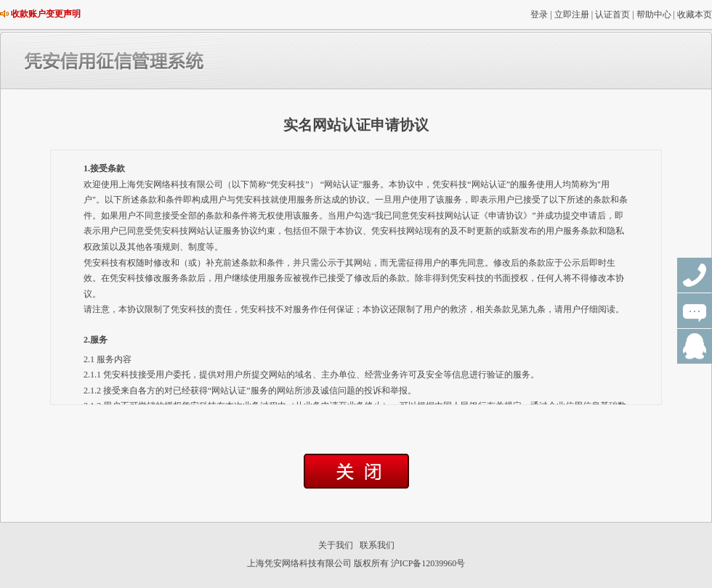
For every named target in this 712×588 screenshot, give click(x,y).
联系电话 (695, 275)
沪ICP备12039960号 (428, 563)
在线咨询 (695, 311)
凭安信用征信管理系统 (174, 61)
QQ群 (695, 346)
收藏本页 (695, 15)
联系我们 (377, 545)
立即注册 (572, 15)
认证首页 (612, 15)
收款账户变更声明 (46, 14)
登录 (539, 15)
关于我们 (336, 545)
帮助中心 (654, 15)
